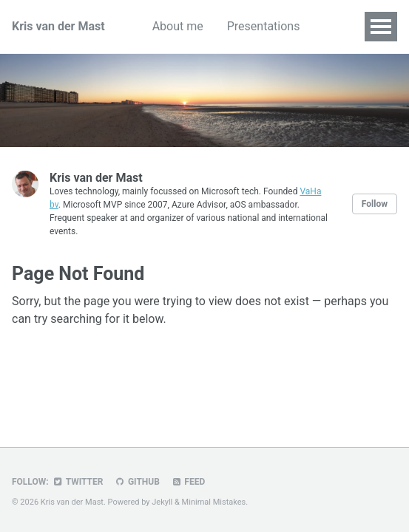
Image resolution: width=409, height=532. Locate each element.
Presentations (264, 26)
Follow (375, 204)
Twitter (78, 482)
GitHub (136, 482)
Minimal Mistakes (214, 502)
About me (178, 26)
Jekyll (162, 502)
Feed (188, 482)
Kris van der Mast (58, 26)
